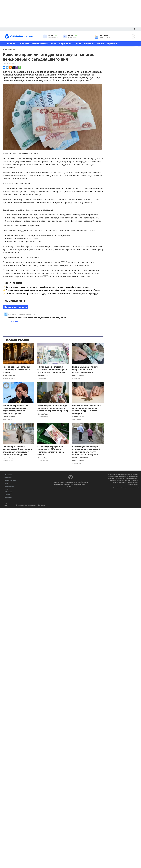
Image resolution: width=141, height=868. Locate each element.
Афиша (100, 44)
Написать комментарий (16, 307)
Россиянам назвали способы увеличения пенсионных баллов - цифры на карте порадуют (87, 409)
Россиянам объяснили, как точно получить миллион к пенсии (16, 369)
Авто (53, 44)
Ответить (13, 321)
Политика (10, 44)
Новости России (9, 375)
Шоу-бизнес (65, 44)
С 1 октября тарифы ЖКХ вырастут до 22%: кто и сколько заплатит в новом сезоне (51, 451)
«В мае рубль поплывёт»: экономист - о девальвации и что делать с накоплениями (52, 369)
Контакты (42, 505)
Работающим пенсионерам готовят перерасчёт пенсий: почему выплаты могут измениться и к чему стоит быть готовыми (86, 452)
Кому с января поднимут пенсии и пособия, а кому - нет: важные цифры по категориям (48, 287)
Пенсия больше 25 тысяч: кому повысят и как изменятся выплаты (85, 369)
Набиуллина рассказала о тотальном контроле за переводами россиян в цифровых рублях (16, 409)
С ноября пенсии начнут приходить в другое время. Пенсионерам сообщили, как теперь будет (52, 294)
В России (89, 44)
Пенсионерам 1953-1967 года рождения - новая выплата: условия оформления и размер (53, 408)
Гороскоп (112, 44)
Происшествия (40, 44)
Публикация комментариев (26, 505)
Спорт (78, 44)
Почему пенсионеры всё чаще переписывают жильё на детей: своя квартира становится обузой (53, 290)
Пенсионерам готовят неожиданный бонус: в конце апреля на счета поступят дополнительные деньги (18, 451)
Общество (24, 44)
